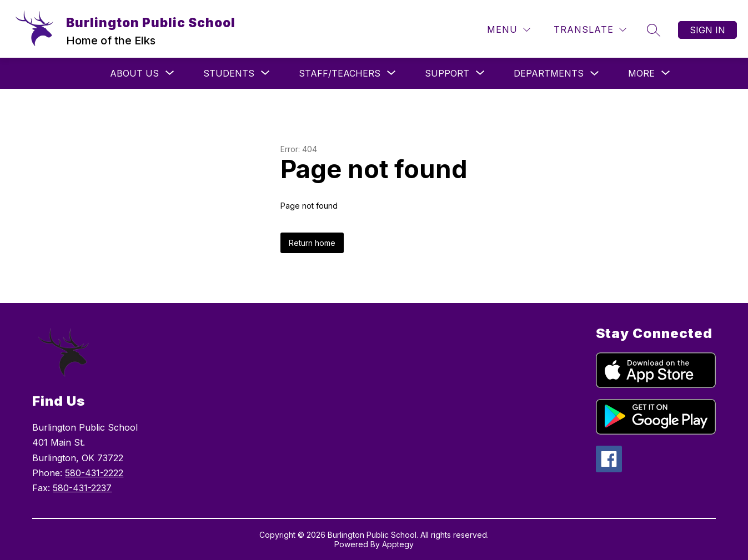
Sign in (707, 30)
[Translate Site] (590, 30)
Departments (549, 73)
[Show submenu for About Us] (134, 73)
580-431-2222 (94, 473)
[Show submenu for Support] (447, 73)
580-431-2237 (82, 488)
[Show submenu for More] (641, 73)
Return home (312, 243)
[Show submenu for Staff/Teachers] (340, 73)
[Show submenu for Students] (229, 73)
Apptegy (398, 544)
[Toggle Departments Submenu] (595, 74)
